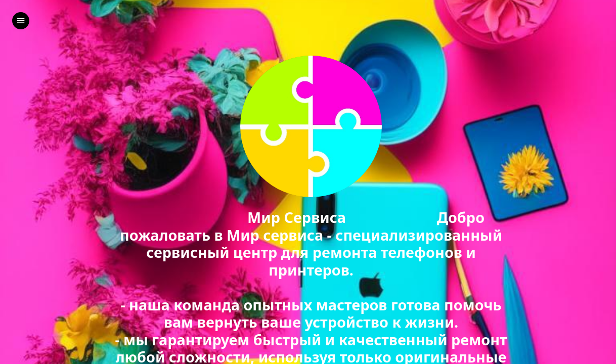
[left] (21, 21)
